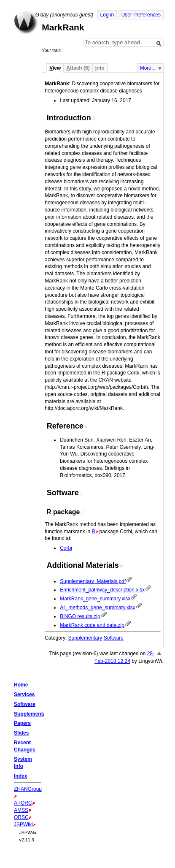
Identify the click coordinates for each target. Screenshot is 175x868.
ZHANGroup (28, 789)
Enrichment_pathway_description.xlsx (102, 590)
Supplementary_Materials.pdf (93, 581)
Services (24, 694)
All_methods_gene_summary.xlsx (98, 608)
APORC (23, 803)
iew (55, 68)
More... (148, 68)
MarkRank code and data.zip (92, 625)
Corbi (66, 548)
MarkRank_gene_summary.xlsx (95, 599)
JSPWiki (23, 825)
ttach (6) (78, 68)
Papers (22, 723)
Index (20, 776)
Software (114, 638)
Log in (107, 15)
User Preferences (141, 15)
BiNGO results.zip (80, 616)
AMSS (21, 810)
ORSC (21, 817)
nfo (100, 68)
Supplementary (85, 638)
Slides (21, 733)
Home (26, 22)
